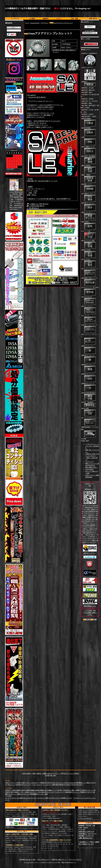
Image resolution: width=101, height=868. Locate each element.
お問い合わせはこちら (86, 838)
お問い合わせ (93, 19)
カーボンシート (78, 798)
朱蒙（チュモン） (90, 216)
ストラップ (90, 319)
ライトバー (28, 785)
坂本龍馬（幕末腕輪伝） (90, 160)
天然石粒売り (67, 790)
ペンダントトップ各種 (62, 792)
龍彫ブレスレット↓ (90, 350)
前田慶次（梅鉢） (88, 103)
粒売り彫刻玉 (15, 792)
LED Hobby (67, 785)
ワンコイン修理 (43, 794)
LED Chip (74, 785)
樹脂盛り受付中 (21, 790)
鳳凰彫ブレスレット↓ (90, 368)
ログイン (59, 19)
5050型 (18, 783)
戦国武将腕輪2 (90, 132)
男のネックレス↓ (90, 310)
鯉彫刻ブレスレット (90, 359)
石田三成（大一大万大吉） (90, 101)
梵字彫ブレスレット (90, 207)
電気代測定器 (59, 785)
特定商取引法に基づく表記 (27, 860)
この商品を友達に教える (37, 206)
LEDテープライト (90, 74)
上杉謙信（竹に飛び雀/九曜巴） (90, 96)
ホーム (27, 23)
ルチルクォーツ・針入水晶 (90, 291)
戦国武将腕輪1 (90, 122)
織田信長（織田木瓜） (89, 90)
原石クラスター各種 (90, 244)
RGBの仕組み (89, 469)
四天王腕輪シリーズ (90, 151)
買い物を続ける (34, 208)
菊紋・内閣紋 (90, 179)
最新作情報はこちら (90, 606)
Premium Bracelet (35, 23)
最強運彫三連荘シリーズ (90, 282)
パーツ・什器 (90, 235)
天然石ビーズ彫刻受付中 (90, 60)
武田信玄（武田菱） (88, 99)
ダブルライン (60, 783)
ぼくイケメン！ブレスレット (90, 339)
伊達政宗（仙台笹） (88, 114)
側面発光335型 (45, 783)
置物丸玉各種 (90, 254)
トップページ (15, 19)
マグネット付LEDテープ (32, 783)
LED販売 (32, 19)
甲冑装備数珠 (34, 794)
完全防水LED (20, 785)
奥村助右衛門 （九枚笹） (90, 116)
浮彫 (90, 141)
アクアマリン (44, 23)
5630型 (23, 783)
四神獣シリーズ (90, 188)
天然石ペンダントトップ (90, 329)
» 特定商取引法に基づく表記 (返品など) (64, 50)
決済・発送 (74, 19)
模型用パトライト (67, 798)
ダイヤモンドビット (55, 798)
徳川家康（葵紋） (88, 92)
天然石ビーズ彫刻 (10, 790)
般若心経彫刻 (90, 169)
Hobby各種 (90, 412)
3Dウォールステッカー (30, 798)
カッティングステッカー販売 (14, 798)
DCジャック (12, 785)
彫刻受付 (46, 19)
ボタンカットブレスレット (90, 272)
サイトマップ (89, 462)
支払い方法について (44, 860)
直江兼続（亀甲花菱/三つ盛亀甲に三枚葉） (90, 107)
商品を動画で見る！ (91, 467)
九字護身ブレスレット (90, 197)
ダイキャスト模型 (43, 798)
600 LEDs (52, 783)
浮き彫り (60, 790)
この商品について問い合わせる (39, 204)
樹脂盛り (90, 84)
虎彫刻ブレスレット (90, 387)
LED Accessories (69, 783)
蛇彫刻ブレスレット (90, 378)
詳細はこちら (10, 827)
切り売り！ (80, 785)
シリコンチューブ (37, 785)
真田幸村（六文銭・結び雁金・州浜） (90, 111)
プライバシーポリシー (86, 818)
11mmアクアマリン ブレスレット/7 (61, 23)
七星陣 (84, 439)
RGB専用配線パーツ (80, 783)
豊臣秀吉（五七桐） (88, 88)
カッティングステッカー (90, 422)
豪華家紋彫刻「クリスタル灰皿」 (90, 432)
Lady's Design (90, 263)
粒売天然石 (90, 226)
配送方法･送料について (59, 860)
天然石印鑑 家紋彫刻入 (90, 397)
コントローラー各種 (49, 785)
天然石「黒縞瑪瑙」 (90, 404)
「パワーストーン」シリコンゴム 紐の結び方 (92, 446)
